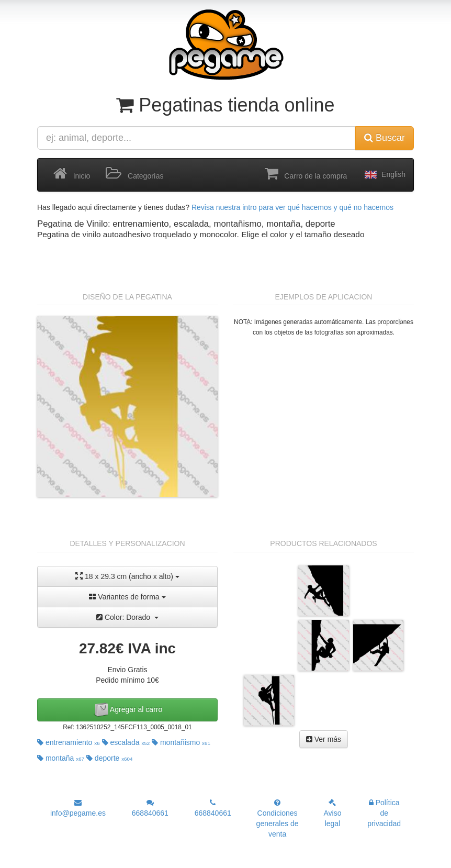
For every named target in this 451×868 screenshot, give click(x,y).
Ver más (324, 739)
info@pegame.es (78, 808)
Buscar (385, 138)
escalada (126, 742)
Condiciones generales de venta (278, 819)
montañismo (181, 742)
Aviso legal (332, 813)
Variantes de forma (127, 597)
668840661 (150, 808)
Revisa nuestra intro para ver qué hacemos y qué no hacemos (292, 207)
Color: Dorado (127, 617)
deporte (110, 758)
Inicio (72, 174)
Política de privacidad (384, 813)
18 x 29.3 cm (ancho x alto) (127, 576)
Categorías (134, 174)
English (384, 175)
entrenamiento (69, 742)
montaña (61, 758)
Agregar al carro (128, 710)
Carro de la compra (306, 174)
